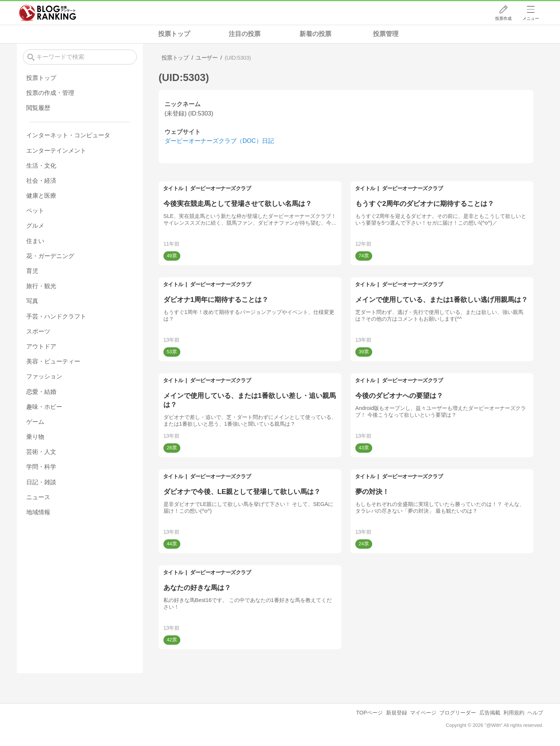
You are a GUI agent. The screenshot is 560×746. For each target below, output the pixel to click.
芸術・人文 (41, 452)
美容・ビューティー (53, 361)
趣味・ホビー (44, 407)
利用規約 (514, 713)
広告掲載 (490, 713)
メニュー (531, 18)
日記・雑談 (41, 482)
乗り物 (35, 437)
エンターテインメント (56, 151)
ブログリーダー (458, 713)
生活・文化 (41, 166)
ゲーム (35, 422)
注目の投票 (245, 34)
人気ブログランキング (48, 13)
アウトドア (41, 346)
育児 (32, 271)
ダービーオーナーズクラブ (220, 188)
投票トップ (174, 34)
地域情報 (38, 512)
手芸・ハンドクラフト (56, 316)
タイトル (173, 188)
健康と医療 (41, 196)
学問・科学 (41, 467)
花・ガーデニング (50, 256)
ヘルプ (535, 713)
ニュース (38, 497)
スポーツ (38, 331)
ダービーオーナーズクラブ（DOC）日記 (219, 141)
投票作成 (503, 18)
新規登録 (397, 713)
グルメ (35, 226)
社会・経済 (41, 181)
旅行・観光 (41, 286)
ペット (35, 211)
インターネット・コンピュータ (68, 135)
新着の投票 (315, 34)
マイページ (423, 713)
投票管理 (386, 34)
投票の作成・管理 (50, 93)
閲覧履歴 (38, 108)
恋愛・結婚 (41, 392)
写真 (32, 301)
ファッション (44, 376)
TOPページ (369, 713)
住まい (35, 241)
